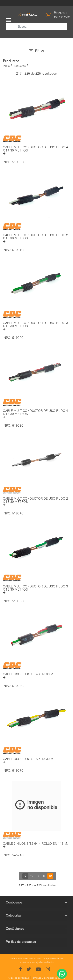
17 (38, 876)
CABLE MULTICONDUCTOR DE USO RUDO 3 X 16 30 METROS (35, 325)
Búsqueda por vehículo (62, 15)
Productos (19, 66)
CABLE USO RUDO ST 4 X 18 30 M (28, 674)
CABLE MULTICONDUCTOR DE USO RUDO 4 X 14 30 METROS (35, 149)
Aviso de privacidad (18, 978)
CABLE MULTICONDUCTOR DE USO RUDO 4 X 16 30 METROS (35, 412)
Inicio (6, 66)
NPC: (7, 162)
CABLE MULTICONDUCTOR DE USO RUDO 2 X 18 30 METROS (35, 500)
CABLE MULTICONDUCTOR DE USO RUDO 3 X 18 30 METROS (35, 588)
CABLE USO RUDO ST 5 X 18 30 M (28, 759)
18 (44, 876)
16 (32, 876)
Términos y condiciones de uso (48, 978)
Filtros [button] (36, 51)
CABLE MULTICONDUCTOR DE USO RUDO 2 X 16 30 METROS (35, 237)
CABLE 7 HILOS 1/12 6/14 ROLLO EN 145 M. (35, 844)
